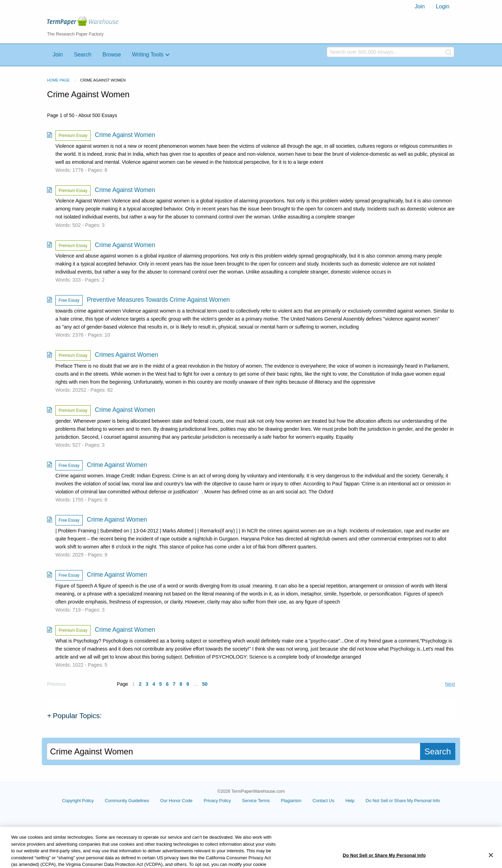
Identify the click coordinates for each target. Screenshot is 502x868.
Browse (112, 55)
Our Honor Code (177, 801)
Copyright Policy (78, 801)
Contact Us (324, 801)
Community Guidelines (127, 801)
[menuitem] (420, 7)
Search (83, 55)
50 (205, 684)
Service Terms (256, 801)
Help (350, 801)
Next (450, 684)
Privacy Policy (217, 801)
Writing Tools (148, 55)
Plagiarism (291, 801)
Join (420, 6)
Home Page (58, 80)
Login (443, 6)
